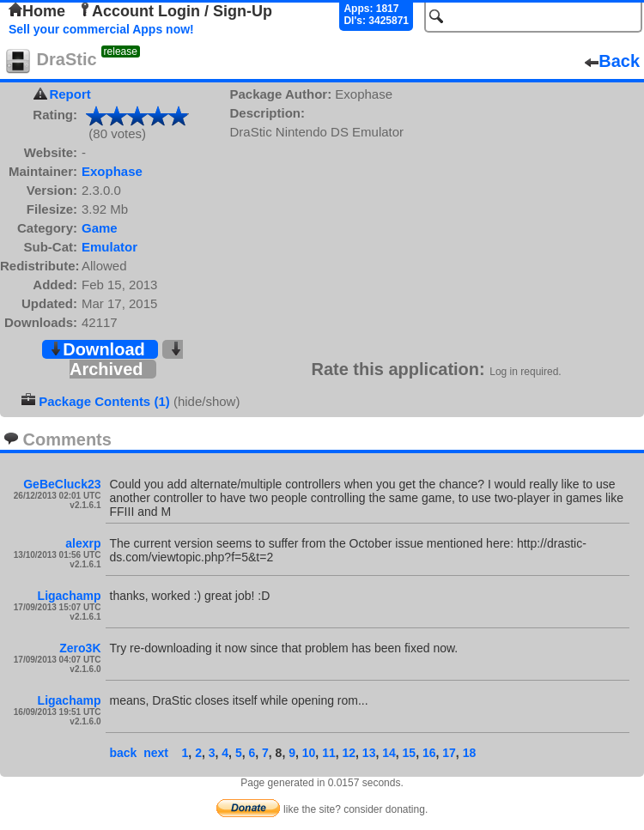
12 (349, 753)
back (124, 753)
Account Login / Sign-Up (175, 11)
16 (429, 753)
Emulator (109, 247)
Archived (126, 360)
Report (70, 94)
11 (329, 753)
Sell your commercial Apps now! (101, 29)
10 (309, 753)
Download (97, 349)
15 (410, 753)
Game (100, 228)
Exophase (112, 171)
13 (369, 753)
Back (612, 61)
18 (470, 753)
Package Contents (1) (104, 401)
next (156, 753)
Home (37, 11)
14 (389, 753)
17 (449, 753)
